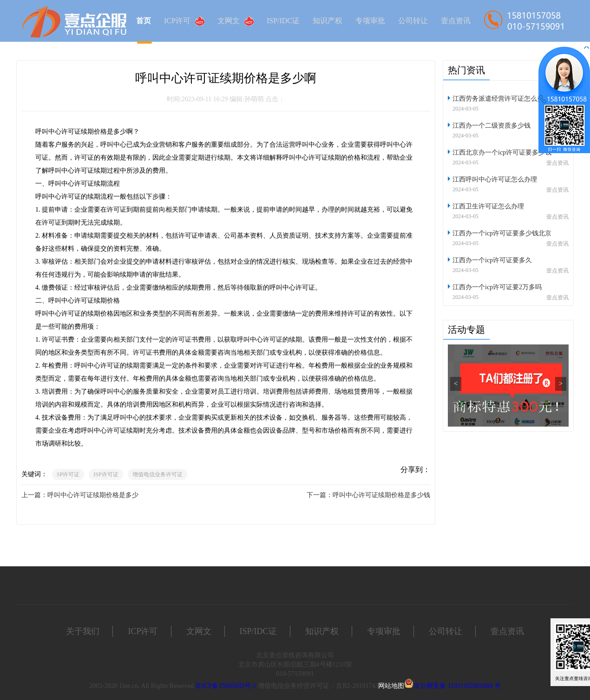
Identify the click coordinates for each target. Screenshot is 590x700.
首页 (144, 21)
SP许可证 (68, 474)
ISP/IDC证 (283, 21)
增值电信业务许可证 (157, 474)
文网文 (236, 21)
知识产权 (328, 21)
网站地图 (391, 686)
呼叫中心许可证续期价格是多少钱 (381, 495)
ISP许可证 (106, 474)
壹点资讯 (456, 21)
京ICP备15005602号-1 (226, 686)
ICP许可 (184, 21)
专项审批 (370, 21)
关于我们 (83, 631)
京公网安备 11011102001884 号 (457, 686)
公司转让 (413, 21)
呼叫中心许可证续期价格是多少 (93, 495)
